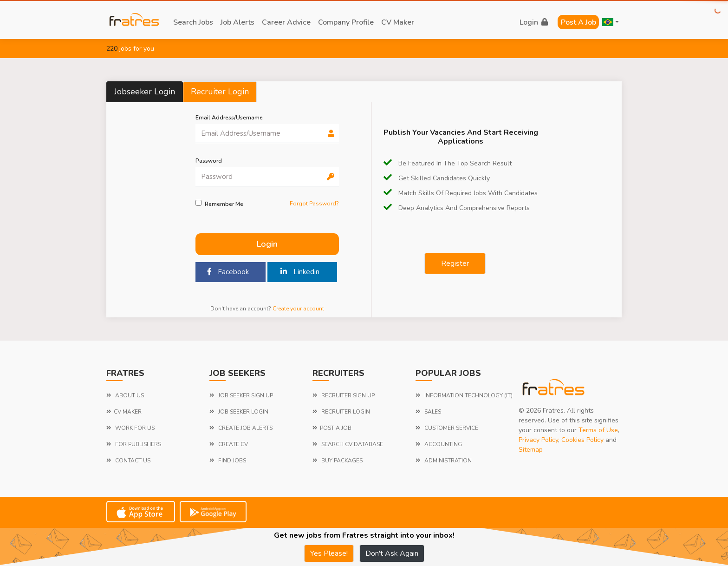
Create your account (298, 309)
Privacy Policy (538, 440)
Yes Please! (329, 553)
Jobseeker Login (145, 92)
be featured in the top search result (448, 163)
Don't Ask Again (392, 553)
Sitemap (531, 450)
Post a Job (578, 22)
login (534, 22)
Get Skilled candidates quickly (437, 178)
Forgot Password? (314, 204)
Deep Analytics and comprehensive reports (457, 208)
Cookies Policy (582, 440)
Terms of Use (598, 430)
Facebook (228, 272)
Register (455, 263)
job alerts (237, 22)
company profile (346, 22)
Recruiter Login (220, 92)
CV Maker (398, 22)
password (209, 161)
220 (112, 49)
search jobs (193, 22)
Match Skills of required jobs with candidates (461, 193)
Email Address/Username (229, 118)
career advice (286, 22)
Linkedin (300, 272)
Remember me (224, 204)
